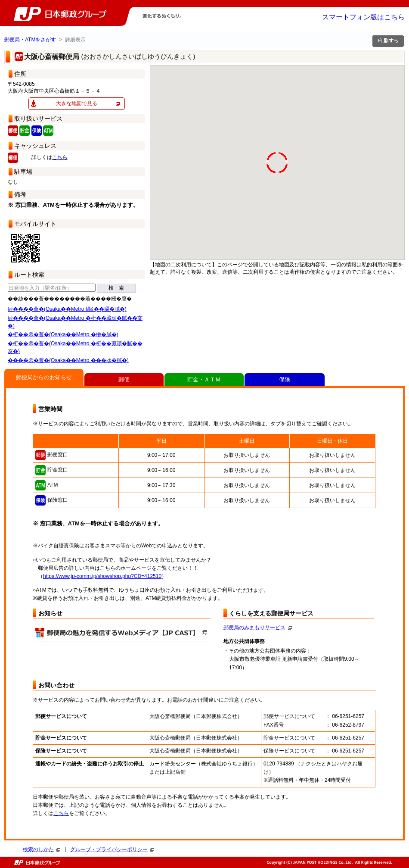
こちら (60, 157)
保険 (285, 379)
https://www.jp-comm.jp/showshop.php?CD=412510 (102, 576)
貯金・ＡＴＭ (204, 379)
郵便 (124, 379)
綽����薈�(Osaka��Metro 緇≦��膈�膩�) (67, 309)
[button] (402, 253)
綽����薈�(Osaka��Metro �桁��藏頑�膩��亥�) (75, 322)
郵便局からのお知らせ (44, 377)
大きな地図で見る (77, 103)
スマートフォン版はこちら (363, 17)
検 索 (116, 288)
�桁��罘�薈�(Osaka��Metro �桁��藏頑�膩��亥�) (75, 347)
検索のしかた (42, 849)
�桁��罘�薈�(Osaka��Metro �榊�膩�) (63, 334)
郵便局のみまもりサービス (258, 628)
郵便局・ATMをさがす (30, 40)
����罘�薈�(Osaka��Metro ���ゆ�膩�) (68, 360)
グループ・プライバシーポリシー (112, 849)
